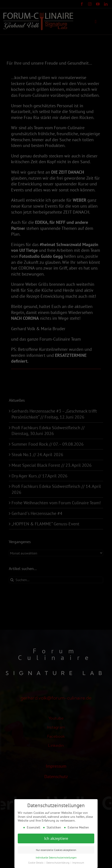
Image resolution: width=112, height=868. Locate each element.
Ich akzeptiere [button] (56, 838)
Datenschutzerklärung (58, 862)
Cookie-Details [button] (36, 862)
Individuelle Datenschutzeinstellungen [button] (56, 857)
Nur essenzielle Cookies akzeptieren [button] (56, 849)
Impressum (78, 862)
